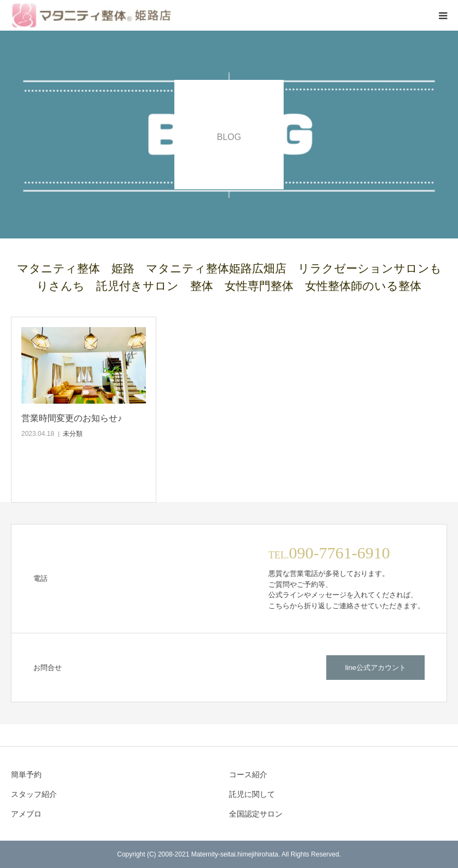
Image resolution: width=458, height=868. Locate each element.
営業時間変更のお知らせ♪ (72, 418)
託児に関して (252, 794)
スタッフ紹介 (34, 794)
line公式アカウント (375, 668)
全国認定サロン (256, 814)
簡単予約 (26, 774)
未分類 (73, 434)
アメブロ (26, 814)
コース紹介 (248, 774)
